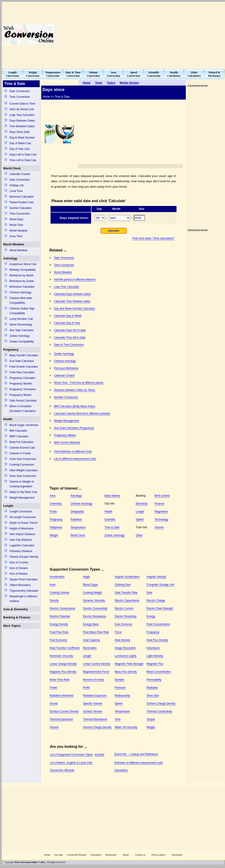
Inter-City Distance (21, 540)
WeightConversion (33, 74)
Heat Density (122, 640)
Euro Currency (123, 624)
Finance (159, 504)
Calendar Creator (20, 174)
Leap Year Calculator (22, 115)
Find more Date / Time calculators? (153, 238)
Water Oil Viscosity (126, 727)
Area (52, 496)
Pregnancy (11, 350)
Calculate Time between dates (72, 301)
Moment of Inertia (93, 680)
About (126, 855)
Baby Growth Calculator (24, 355)
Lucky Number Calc (21, 319)
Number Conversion (66, 397)
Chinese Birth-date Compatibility (21, 300)
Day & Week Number (22, 138)
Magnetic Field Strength (129, 664)
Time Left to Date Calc (23, 160)
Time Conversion (20, 97)
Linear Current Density (97, 664)
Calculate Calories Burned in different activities (82, 414)
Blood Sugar (90, 585)
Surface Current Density (64, 711)
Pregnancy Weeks (21, 395)
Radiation (76, 519)
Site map (58, 855)
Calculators (121, 770)
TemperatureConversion (53, 74)
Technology (161, 519)
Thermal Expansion (61, 719)
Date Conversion (20, 91)
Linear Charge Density (63, 664)
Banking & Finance (17, 617)
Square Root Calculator (24, 579)
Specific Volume (93, 703)
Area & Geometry (16, 609)
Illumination (90, 648)
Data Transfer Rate (126, 593)
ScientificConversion (154, 74)
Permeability (154, 680)
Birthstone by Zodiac (22, 281)
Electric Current (124, 608)
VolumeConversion (93, 74)
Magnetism (161, 512)
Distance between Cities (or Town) (75, 390)
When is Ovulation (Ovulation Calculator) (23, 409)
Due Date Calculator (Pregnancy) (74, 428)
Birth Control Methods (67, 442)
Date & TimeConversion (73, 74)
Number (120, 680)
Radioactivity (122, 696)
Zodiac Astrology (20, 336)
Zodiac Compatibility (22, 342)
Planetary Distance (21, 551)
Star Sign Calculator (22, 330)
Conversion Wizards (62, 770)
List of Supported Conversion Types (71, 755)
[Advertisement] (168, 34)
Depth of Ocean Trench (24, 523)
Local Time (16, 191)
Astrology (10, 258)
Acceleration (57, 577)
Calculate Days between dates (72, 294)
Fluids (53, 512)
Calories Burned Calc (22, 448)
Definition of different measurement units (139, 763)
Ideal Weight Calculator (24, 470)
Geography (77, 512)
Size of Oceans (19, 568)
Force (118, 632)
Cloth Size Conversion (23, 459)
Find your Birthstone (66, 368)
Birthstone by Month (22, 275)
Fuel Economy (58, 640)
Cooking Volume (59, 593)
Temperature (78, 527)
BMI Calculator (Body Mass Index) (75, 406)
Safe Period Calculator (23, 401)
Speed (140, 519)
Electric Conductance (62, 608)
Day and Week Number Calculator (75, 308)
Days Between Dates (22, 121)
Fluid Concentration (158, 624)
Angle (86, 577)
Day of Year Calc (20, 149)
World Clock (12, 168)
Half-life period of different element (75, 280)
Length (8, 506)
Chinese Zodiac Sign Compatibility (22, 311)
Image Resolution (125, 648)
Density (54, 600)
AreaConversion (113, 74)
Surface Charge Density (161, 703)
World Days (17, 219)
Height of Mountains (22, 528)
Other (139, 535)
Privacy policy (158, 855)
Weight (54, 535)
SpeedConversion (134, 74)
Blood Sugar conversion (24, 425)
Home (47, 855)
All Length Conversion (23, 517)
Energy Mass (91, 624)
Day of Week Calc (20, 143)
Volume (159, 527)
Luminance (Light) (126, 656)
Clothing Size (123, 585)
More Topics (12, 626)
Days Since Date (20, 132)
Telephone (56, 527)
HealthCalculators (174, 74)
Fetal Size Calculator (22, 372)
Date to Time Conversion (69, 345)
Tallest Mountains (20, 585)
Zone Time (16, 236)
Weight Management (22, 498)
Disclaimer (177, 855)
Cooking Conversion (22, 465)
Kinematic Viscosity (61, 656)
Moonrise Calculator (22, 197)
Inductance (153, 648)
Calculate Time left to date (70, 337)
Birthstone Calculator (22, 287)
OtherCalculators (194, 74)
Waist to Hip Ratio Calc (23, 492)
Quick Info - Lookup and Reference (136, 754)
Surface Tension (93, 711)
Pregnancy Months (21, 384)
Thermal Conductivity (159, 711)
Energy (151, 616)
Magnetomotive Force (96, 672)
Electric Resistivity (126, 616)
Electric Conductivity (95, 608)
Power (53, 688)
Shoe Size (153, 696)
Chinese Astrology (21, 292)
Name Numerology (21, 325)
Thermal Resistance (95, 719)
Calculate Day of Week (68, 316)
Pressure (120, 688)
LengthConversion (13, 74)
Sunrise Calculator (21, 208)
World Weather (19, 231)
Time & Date (112, 527)
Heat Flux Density (157, 640)
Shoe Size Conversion (23, 476)
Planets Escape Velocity (24, 557)
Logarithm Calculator (22, 545)
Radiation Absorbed (62, 696)
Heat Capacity (91, 640)
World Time (16, 225)
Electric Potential (60, 616)
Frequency (153, 632)
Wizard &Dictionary (214, 74)
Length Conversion (21, 512)
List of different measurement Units (75, 459)
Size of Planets (19, 574)
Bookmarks (111, 855)
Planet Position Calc (22, 202)
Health (8, 419)
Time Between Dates (22, 126)
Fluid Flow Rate (59, 632)
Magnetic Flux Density (63, 672)
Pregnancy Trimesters (23, 389)
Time (118, 719)
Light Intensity (155, 656)
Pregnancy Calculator (23, 378)
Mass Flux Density (126, 672)
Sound (54, 703)
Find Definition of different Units (73, 452)
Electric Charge (156, 600)
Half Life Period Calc (22, 109)
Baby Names (112, 496)
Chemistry (56, 504)
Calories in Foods (20, 453)
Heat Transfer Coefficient (65, 648)
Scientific (110, 519)
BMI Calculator (18, 431)
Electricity (142, 504)
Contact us (141, 855)
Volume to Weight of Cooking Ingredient (22, 484)
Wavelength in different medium (23, 599)
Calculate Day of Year (67, 323)
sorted (99, 755)
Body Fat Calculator (21, 442)
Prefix (86, 688)
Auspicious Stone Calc (23, 264)
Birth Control (162, 496)
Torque (151, 719)
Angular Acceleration (127, 577)
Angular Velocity (156, 577)
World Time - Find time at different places (79, 383)
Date (149, 593)
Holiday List (17, 185)
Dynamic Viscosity (94, 600)
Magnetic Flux (155, 664)
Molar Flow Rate (59, 680)
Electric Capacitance (127, 600)
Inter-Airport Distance (22, 534)
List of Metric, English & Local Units (71, 763)
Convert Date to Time (22, 104)
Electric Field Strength (160, 608)
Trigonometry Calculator (24, 591)
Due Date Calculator (22, 361)
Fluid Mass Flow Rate (96, 632)
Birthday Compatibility (23, 270)
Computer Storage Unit (161, 585)
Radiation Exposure (95, 696)
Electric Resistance (94, 616)
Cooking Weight (93, 593)
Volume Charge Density (97, 727)
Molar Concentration (159, 672)
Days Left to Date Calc (23, 155)
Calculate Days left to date (70, 330)
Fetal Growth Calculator (24, 367)
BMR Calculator (19, 436)
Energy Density (59, 624)
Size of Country (19, 562)
